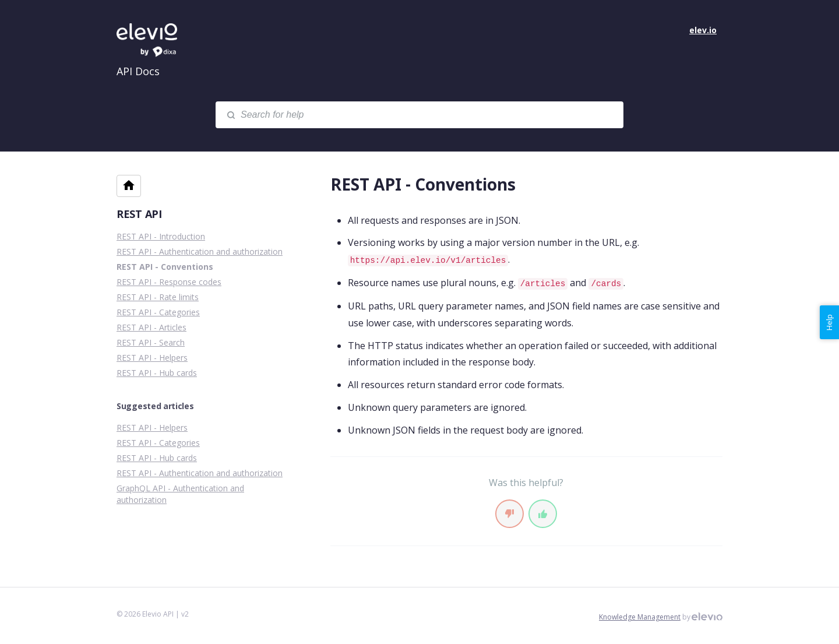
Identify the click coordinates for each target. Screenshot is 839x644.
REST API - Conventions (165, 267)
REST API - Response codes (169, 282)
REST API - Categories (158, 312)
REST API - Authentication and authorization (200, 251)
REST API (139, 214)
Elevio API (157, 41)
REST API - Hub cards (157, 373)
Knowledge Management (640, 617)
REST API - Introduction (161, 236)
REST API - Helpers (152, 358)
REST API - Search (151, 342)
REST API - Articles (151, 327)
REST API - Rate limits (158, 297)
